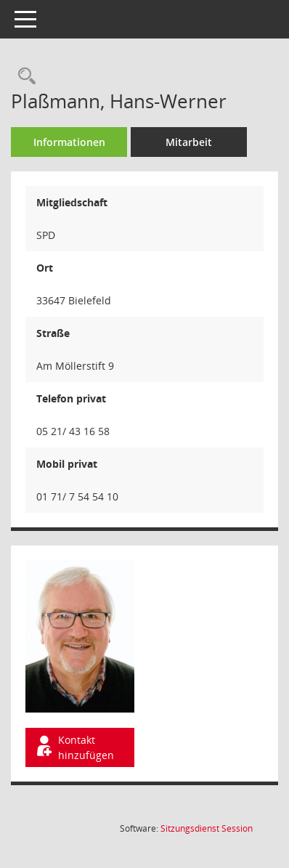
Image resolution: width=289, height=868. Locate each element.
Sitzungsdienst (207, 828)
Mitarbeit (189, 142)
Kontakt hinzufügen (74, 747)
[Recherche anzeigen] (23, 77)
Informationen (69, 142)
